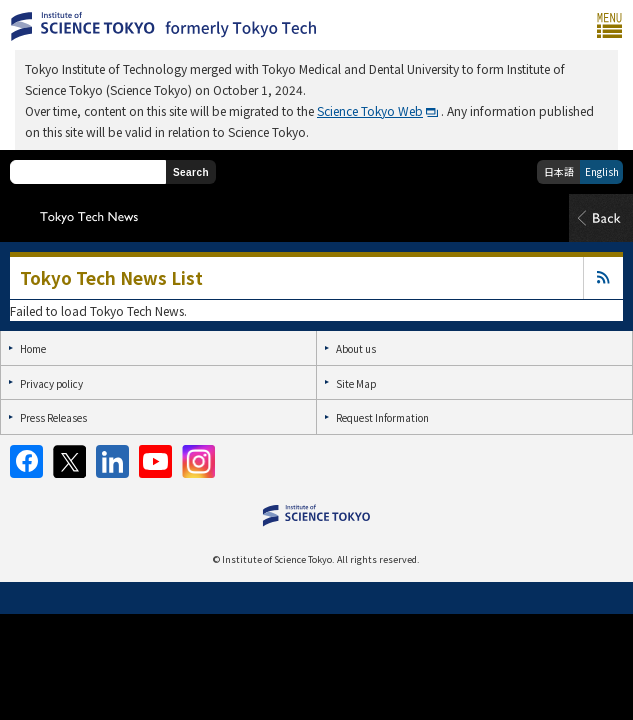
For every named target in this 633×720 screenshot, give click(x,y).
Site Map (356, 383)
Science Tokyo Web (370, 110)
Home (33, 348)
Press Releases (53, 417)
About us (356, 348)
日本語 (559, 171)
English (602, 171)
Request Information (382, 417)
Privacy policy (51, 383)
